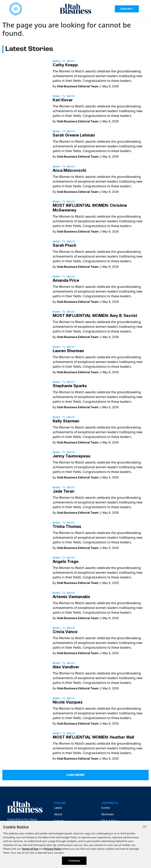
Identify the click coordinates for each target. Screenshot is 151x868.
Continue (74, 861)
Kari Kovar (63, 100)
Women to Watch (64, 61)
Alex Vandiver (66, 667)
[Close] (145, 827)
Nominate (108, 814)
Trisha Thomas (67, 526)
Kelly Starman (66, 421)
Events (106, 808)
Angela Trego (66, 561)
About (58, 814)
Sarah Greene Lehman (74, 135)
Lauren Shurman (68, 351)
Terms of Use (30, 849)
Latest (58, 808)
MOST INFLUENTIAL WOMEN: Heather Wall (93, 737)
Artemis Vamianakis (71, 597)
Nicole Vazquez (68, 702)
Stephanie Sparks (70, 386)
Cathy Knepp (65, 65)
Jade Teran (64, 491)
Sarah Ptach (64, 245)
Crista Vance (65, 632)
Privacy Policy (53, 849)
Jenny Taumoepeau (72, 456)
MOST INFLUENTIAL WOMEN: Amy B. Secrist (95, 316)
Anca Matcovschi (69, 170)
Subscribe (127, 9)
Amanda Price (66, 280)
